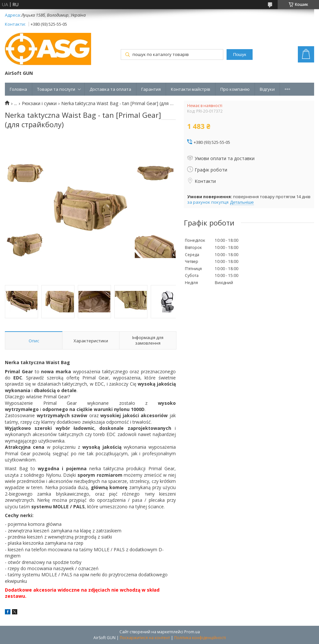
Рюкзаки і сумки (39, 103)
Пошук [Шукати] (240, 55)
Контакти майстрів (191, 89)
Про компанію (235, 89)
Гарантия (151, 89)
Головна (18, 89)
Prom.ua (192, 632)
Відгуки (267, 89)
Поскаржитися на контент (145, 638)
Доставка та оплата (110, 89)
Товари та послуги (56, 89)
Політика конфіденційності (200, 638)
